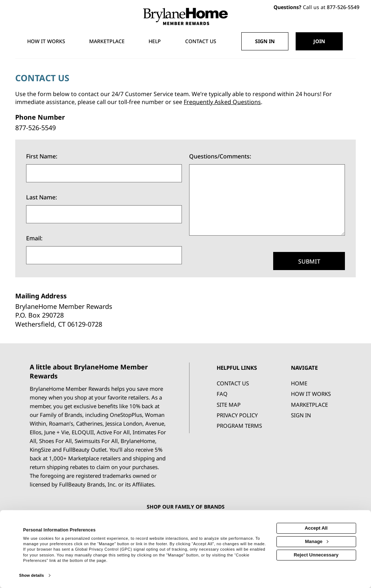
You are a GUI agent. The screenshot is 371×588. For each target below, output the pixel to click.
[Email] (104, 255)
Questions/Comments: (220, 156)
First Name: (42, 156)
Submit (309, 261)
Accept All (316, 528)
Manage (317, 541)
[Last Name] (104, 214)
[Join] (319, 41)
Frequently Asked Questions (222, 102)
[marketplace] (107, 42)
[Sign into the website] (265, 41)
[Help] (155, 42)
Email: (34, 238)
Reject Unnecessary (316, 555)
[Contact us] (200, 42)
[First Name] (104, 173)
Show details (32, 575)
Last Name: (41, 197)
